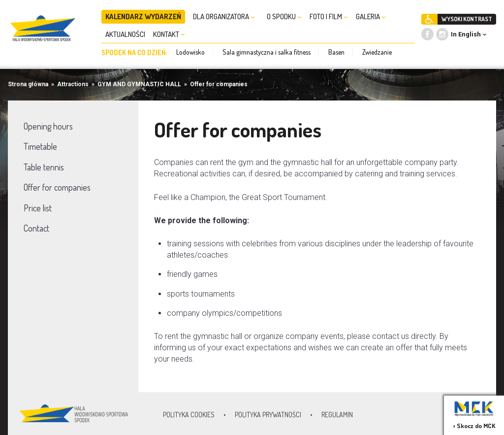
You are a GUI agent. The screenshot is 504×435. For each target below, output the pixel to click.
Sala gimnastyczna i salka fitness (267, 52)
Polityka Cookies (189, 415)
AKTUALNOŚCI (125, 34)
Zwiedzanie (377, 52)
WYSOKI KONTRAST (467, 19)
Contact (36, 228)
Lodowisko (190, 52)
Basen (336, 52)
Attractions (73, 84)
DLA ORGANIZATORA (224, 17)
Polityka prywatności (268, 415)
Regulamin (337, 415)
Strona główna (28, 84)
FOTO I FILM (329, 17)
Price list (38, 208)
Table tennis (44, 167)
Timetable (40, 146)
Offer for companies (219, 84)
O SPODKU (284, 17)
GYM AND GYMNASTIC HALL (139, 84)
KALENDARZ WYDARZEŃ (143, 17)
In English (466, 34)
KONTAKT (169, 34)
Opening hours (48, 126)
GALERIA (371, 17)
